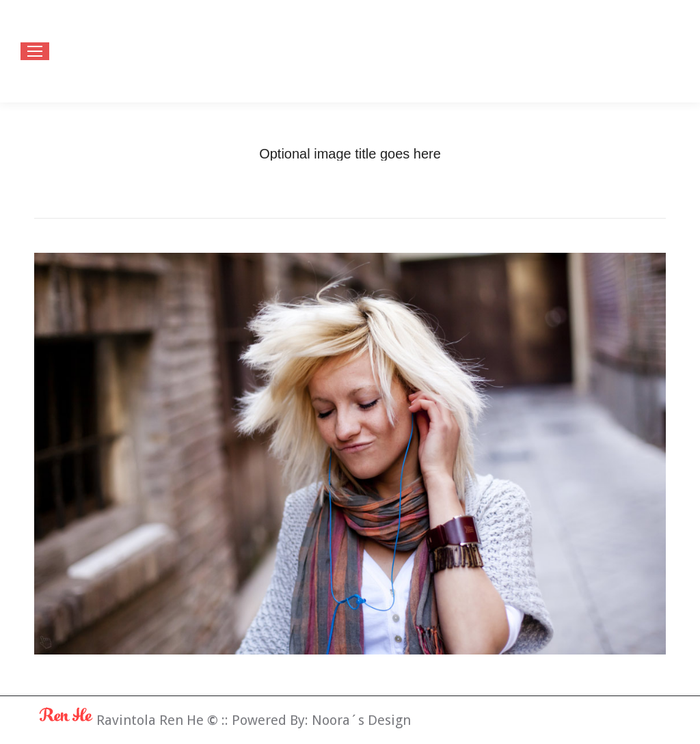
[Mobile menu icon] (35, 51)
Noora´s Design (361, 720)
